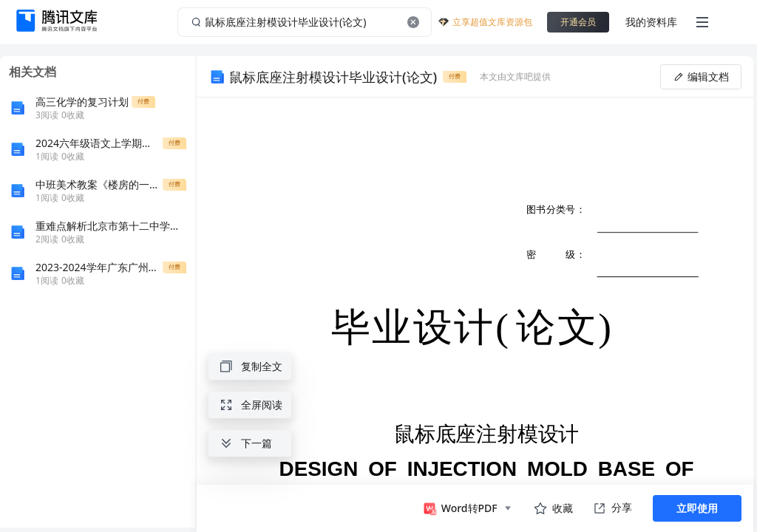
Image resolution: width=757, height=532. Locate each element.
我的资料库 (651, 22)
